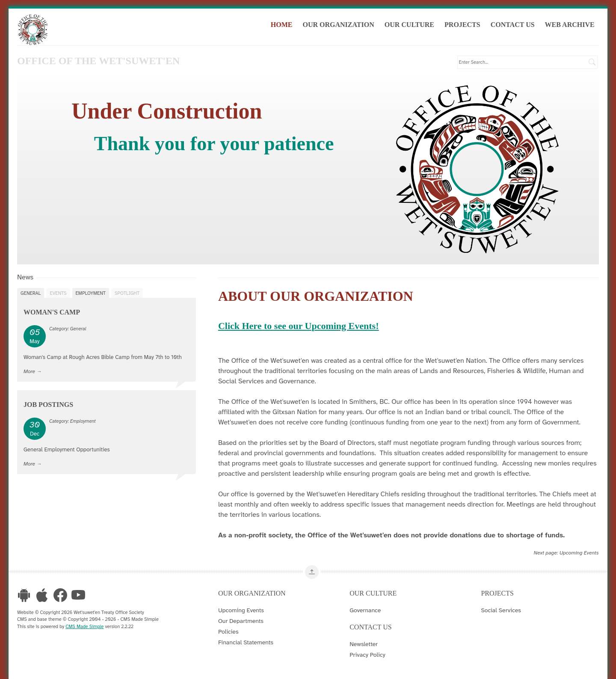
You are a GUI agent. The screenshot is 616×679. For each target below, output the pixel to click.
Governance (365, 610)
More (29, 371)
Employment (91, 293)
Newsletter (364, 643)
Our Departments (241, 620)
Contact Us (514, 25)
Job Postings (48, 405)
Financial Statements (246, 642)
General (31, 293)
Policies (228, 631)
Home (283, 25)
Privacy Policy (367, 654)
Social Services (501, 610)
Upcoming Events (579, 553)
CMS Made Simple (84, 626)
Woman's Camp (52, 312)
